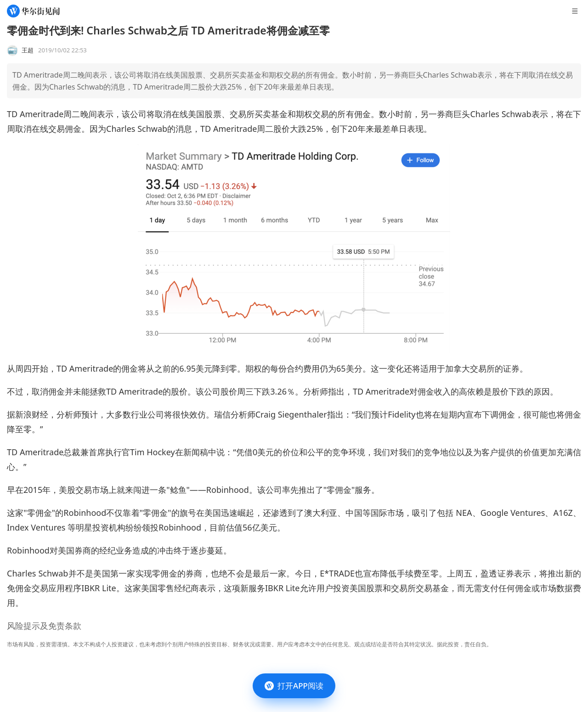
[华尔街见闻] (33, 11)
